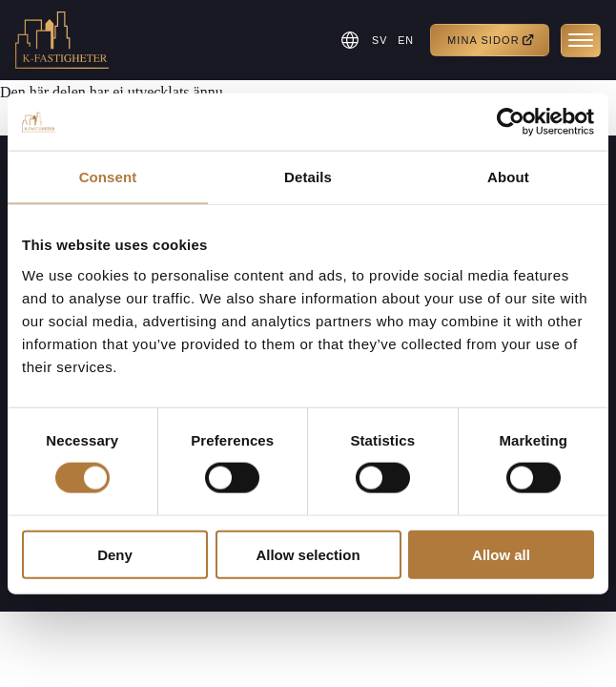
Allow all (501, 554)
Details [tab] (308, 177)
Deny (115, 554)
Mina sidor (491, 41)
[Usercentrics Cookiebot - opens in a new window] (511, 122)
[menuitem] (378, 40)
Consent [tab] (108, 177)
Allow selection (308, 554)
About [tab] (508, 177)
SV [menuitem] (377, 40)
